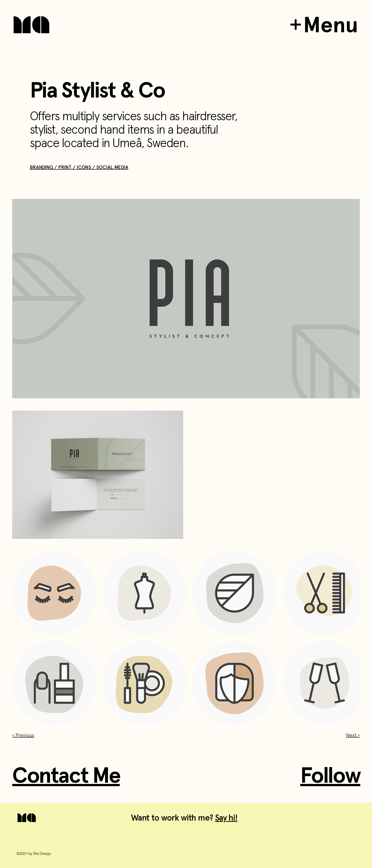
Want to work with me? (173, 818)
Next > (353, 735)
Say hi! (226, 818)
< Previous (23, 735)
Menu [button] (331, 25)
